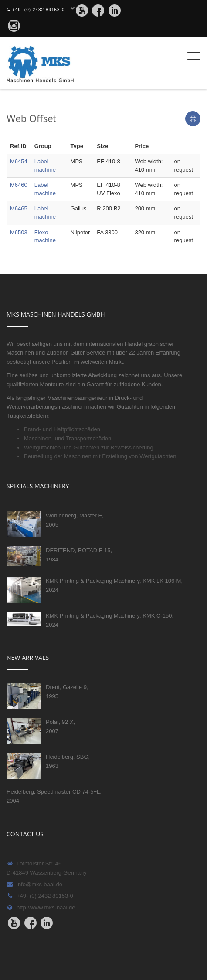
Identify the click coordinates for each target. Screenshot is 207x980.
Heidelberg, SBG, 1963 (68, 761)
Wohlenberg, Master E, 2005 (75, 520)
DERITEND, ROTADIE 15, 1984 (79, 555)
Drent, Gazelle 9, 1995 (67, 692)
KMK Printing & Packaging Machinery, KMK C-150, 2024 (110, 620)
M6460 (19, 185)
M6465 (19, 208)
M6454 (19, 161)
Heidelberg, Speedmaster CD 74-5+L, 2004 (54, 796)
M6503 (19, 232)
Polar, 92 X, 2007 (60, 727)
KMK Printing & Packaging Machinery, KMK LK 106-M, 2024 (114, 585)
